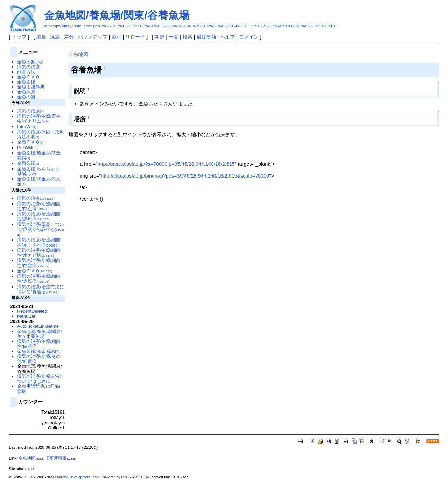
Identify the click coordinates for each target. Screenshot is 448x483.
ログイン (249, 37)
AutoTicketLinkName (38, 326)
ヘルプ (227, 37)
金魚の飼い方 (31, 62)
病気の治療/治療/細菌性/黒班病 (39, 216)
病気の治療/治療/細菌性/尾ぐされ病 (39, 242)
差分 (69, 37)
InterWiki (28, 127)
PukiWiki (28, 148)
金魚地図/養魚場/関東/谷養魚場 (117, 15)
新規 (160, 37)
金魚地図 (78, 54)
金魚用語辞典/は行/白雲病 (39, 389)
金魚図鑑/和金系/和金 (39, 351)
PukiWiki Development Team (77, 477)
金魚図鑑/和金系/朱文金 (39, 181)
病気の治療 (29, 67)
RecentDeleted (32, 311)
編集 (41, 37)
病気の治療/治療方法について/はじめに (41, 379)
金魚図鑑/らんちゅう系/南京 (38, 171)
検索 (188, 37)
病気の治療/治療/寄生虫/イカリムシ (39, 119)
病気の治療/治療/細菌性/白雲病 (39, 263)
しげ (31, 469)
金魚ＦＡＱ (28, 77)
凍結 (55, 37)
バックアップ (93, 37)
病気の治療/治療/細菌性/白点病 (39, 206)
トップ (19, 37)
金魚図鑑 (26, 82)
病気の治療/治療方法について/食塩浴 (41, 289)
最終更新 (206, 37)
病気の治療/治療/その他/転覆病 (39, 359)
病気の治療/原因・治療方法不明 (41, 134)
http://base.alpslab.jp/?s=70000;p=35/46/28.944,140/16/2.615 (166, 164)
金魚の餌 (26, 97)
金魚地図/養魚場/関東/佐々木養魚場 (40, 334)
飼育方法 (26, 72)
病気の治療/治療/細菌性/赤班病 (39, 279)
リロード (135, 37)
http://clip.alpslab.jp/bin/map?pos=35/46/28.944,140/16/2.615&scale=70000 (185, 176)
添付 (117, 37)
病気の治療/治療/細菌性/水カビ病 (39, 253)
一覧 (174, 37)
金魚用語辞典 (31, 87)
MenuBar (26, 316)
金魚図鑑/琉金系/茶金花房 (39, 155)
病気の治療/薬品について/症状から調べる (41, 229)
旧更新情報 (56, 458)
